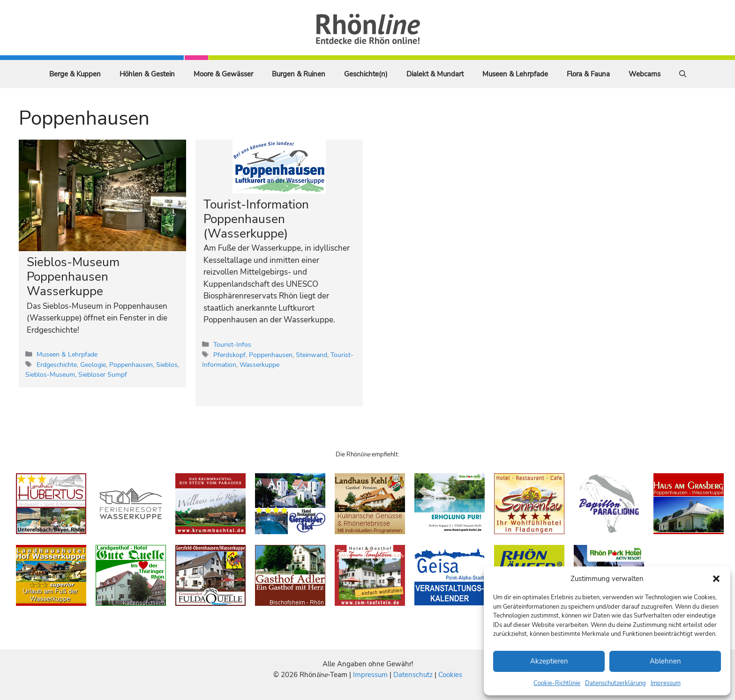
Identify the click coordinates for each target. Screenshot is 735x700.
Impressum (666, 683)
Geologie (93, 365)
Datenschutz (413, 675)
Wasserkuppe (259, 365)
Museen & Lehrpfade (515, 74)
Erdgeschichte (57, 365)
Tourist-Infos (232, 344)
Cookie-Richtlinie (557, 683)
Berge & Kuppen (75, 74)
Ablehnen (665, 661)
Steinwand (311, 355)
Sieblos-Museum (50, 374)
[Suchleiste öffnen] (683, 74)
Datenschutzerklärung (615, 683)
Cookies (450, 675)
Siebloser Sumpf (103, 374)
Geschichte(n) (366, 74)
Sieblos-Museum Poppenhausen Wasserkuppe (73, 277)
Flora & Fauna (588, 74)
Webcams (645, 74)
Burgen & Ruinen (299, 74)
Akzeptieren (549, 661)
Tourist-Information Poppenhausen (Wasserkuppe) (256, 219)
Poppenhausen (131, 365)
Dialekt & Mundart (435, 74)
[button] (716, 579)
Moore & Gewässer (223, 74)
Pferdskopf (229, 355)
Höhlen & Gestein (147, 74)
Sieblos (167, 365)
